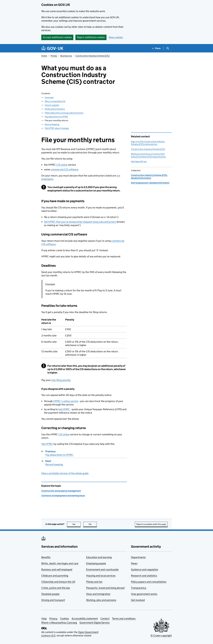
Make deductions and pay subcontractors (64, 113)
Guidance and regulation (145, 569)
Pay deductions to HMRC (56, 117)
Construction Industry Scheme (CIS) (92, 56)
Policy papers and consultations (149, 582)
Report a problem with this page (151, 524)
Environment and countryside (102, 569)
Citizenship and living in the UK (58, 582)
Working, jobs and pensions (101, 600)
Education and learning (99, 557)
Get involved (138, 600)
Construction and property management (61, 491)
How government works (144, 594)
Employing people (96, 563)
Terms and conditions (124, 619)
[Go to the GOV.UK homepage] (52, 48)
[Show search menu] (168, 48)
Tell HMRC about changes (57, 128)
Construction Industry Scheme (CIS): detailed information (149, 177)
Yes (76, 524)
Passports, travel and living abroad (105, 588)
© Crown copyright (161, 636)
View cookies (116, 37)
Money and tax (94, 582)
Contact (105, 619)
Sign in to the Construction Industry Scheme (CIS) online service (148, 143)
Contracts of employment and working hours (63, 496)
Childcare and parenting (55, 576)
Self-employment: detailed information (150, 183)
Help (44, 619)
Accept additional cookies (57, 37)
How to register (52, 105)
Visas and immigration (98, 594)
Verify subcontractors (55, 109)
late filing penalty (61, 380)
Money (54, 56)
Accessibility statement (85, 619)
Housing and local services (101, 576)
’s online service (66, 401)
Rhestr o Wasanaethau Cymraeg (59, 623)
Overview (49, 97)
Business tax (66, 56)
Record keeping (52, 124)
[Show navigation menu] (156, 48)
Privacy (53, 619)
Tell (47, 444)
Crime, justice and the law (56, 588)
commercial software (64, 169)
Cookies (65, 619)
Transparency (139, 588)
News (134, 563)
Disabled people (50, 594)
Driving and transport (53, 600)
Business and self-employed (57, 569)
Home (44, 56)
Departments (138, 557)
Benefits (46, 557)
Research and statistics (144, 576)
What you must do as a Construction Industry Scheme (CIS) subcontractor (148, 155)
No (93, 524)
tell (64, 409)
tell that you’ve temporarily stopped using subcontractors (80, 222)
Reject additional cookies (91, 37)
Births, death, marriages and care (60, 563)
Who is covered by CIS (55, 101)
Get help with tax (139, 161)
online (62, 165)
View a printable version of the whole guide (65, 473)
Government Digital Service (95, 623)
